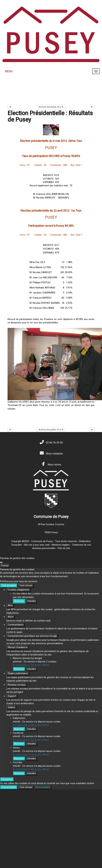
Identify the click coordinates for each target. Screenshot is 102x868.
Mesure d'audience (18, 647)
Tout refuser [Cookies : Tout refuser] (26, 585)
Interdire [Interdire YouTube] (32, 773)
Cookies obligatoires (19, 590)
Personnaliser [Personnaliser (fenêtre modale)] (43, 787)
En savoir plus (20, 665)
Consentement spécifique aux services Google (32, 636)
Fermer (5, 566)
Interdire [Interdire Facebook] (32, 744)
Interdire (32, 601)
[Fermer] (1, 562)
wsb (47, 545)
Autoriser (19, 601)
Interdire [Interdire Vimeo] (32, 758)
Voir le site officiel (39, 665)
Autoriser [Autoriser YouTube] (19, 773)
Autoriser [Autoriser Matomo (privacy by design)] (19, 669)
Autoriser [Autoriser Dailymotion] (19, 729)
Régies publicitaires (18, 673)
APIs (10, 606)
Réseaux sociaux (17, 685)
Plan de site (64, 548)
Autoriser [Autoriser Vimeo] (19, 758)
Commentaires (16, 625)
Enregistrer (7, 779)
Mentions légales (61, 545)
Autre (11, 617)
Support (12, 696)
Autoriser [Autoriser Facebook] (19, 744)
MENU (9, 71)
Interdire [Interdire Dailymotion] (32, 729)
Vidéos (11, 707)
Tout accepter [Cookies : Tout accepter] (9, 585)
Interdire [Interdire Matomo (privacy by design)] (32, 669)
